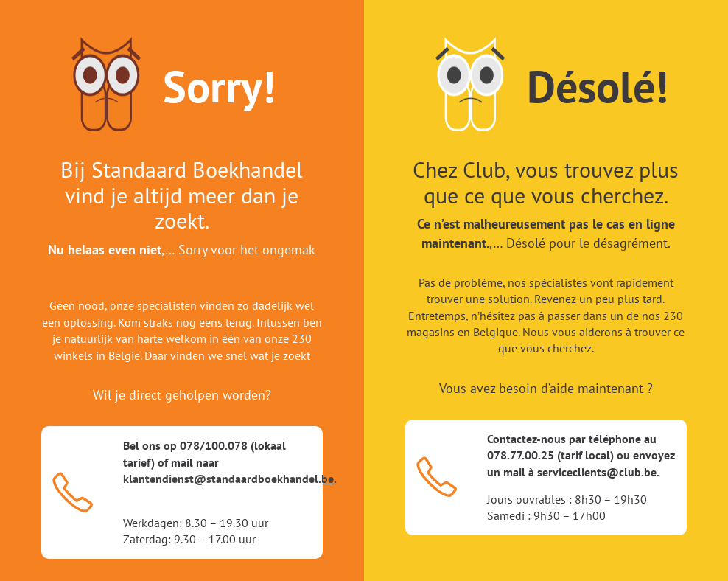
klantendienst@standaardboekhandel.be (228, 479)
